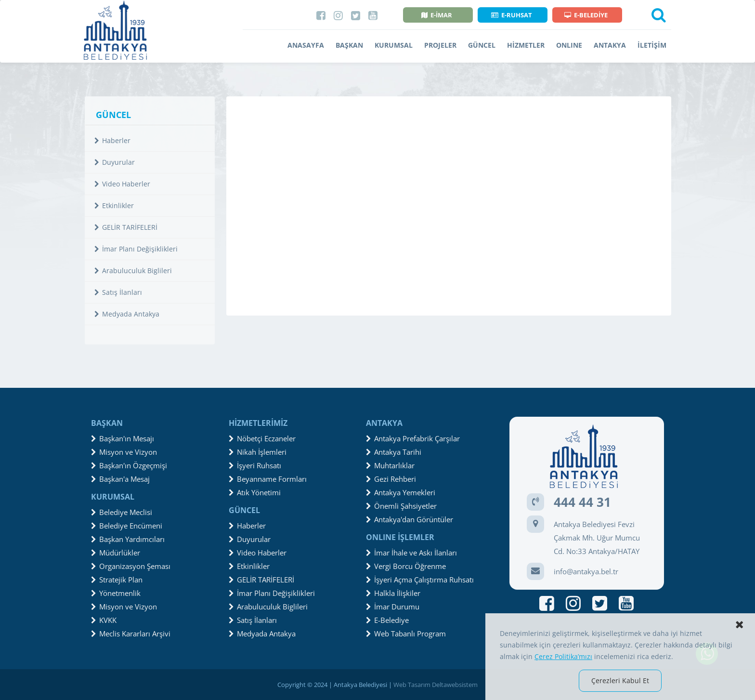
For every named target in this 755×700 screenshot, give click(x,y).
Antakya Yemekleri (401, 492)
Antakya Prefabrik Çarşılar (413, 438)
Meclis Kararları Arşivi (131, 634)
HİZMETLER (526, 45)
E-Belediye (387, 620)
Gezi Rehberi (391, 479)
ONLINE (569, 45)
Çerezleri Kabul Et (620, 680)
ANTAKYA (610, 45)
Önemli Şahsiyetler (401, 506)
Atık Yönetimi (255, 492)
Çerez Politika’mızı (563, 656)
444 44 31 (582, 502)
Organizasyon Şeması (131, 566)
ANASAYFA (306, 45)
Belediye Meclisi (122, 512)
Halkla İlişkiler (393, 593)
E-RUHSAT (512, 15)
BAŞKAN (349, 45)
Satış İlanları (118, 292)
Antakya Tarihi (394, 452)
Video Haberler (122, 184)
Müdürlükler (116, 553)
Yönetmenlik (116, 593)
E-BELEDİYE (586, 15)
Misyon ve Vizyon (124, 452)
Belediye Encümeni (127, 526)
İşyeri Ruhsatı (255, 465)
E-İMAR (437, 15)
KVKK (104, 620)
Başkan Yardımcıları (128, 539)
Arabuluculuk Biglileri (133, 271)
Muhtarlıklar (390, 465)
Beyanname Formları (268, 479)
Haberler (112, 140)
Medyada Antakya (127, 314)
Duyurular (115, 162)
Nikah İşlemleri (258, 452)
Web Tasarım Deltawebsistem (436, 685)
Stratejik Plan (117, 580)
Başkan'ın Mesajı (123, 438)
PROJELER (440, 45)
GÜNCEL (482, 45)
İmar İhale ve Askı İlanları (411, 553)
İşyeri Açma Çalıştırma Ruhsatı (420, 580)
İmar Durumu (393, 607)
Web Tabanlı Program (406, 634)
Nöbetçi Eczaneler (262, 438)
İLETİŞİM (652, 45)
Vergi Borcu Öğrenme (406, 566)
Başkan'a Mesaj (120, 479)
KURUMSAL (394, 45)
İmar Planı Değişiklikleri (136, 249)
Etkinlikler (114, 205)
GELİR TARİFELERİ (126, 227)
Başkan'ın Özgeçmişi (129, 465)
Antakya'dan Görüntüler (410, 519)
